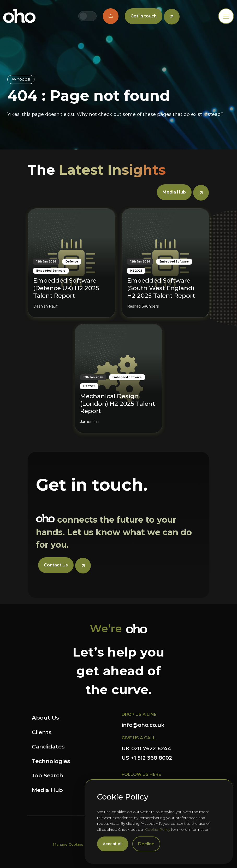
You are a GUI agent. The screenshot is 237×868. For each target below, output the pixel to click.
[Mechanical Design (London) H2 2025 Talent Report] (118, 379)
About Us (45, 718)
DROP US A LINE (139, 714)
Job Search (48, 775)
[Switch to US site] (92, 16)
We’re (106, 629)
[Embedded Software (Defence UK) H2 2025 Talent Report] (72, 263)
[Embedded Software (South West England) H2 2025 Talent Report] (165, 263)
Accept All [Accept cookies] (113, 844)
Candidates (48, 747)
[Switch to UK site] (83, 16)
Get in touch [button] (144, 16)
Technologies (51, 761)
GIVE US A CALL (139, 738)
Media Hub (47, 790)
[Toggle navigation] (226, 16)
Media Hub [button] (174, 192)
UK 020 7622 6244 (146, 748)
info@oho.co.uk (143, 725)
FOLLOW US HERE (141, 774)
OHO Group (19, 16)
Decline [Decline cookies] (146, 844)
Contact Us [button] (56, 565)
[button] (111, 16)
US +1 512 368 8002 (147, 758)
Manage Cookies (68, 844)
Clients (42, 732)
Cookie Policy (158, 829)
